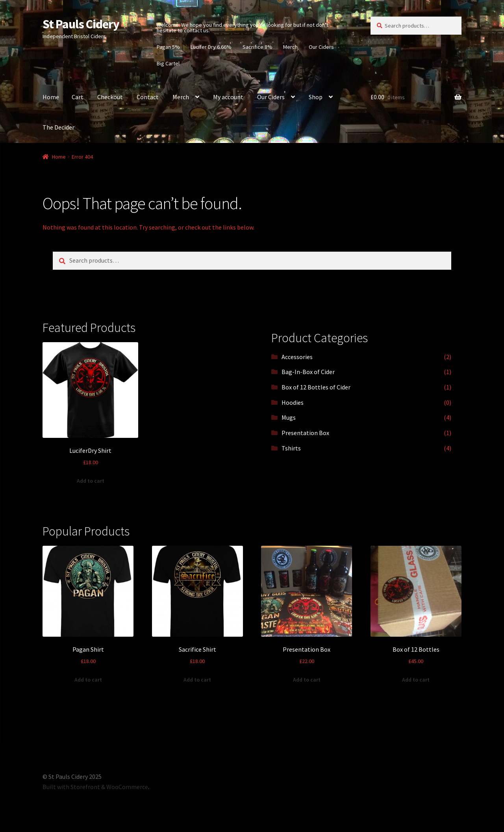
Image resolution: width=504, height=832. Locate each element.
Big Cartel (168, 63)
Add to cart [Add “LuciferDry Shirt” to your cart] (91, 481)
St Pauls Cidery (81, 24)
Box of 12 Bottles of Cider (316, 387)
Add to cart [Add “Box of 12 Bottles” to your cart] (416, 680)
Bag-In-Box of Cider (308, 372)
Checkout (110, 97)
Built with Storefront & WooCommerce (95, 787)
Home (51, 97)
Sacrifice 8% (258, 47)
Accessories (297, 357)
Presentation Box (305, 433)
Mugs (289, 417)
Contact (148, 97)
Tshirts (291, 448)
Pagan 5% (168, 47)
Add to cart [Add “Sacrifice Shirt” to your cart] (197, 680)
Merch (290, 47)
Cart (78, 97)
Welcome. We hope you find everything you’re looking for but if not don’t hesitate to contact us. (243, 28)
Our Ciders (321, 47)
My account (228, 97)
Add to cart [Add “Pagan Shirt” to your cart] (88, 680)
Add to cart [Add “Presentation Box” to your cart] (307, 680)
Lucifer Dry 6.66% (211, 47)
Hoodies (293, 402)
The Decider (58, 127)
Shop (316, 97)
